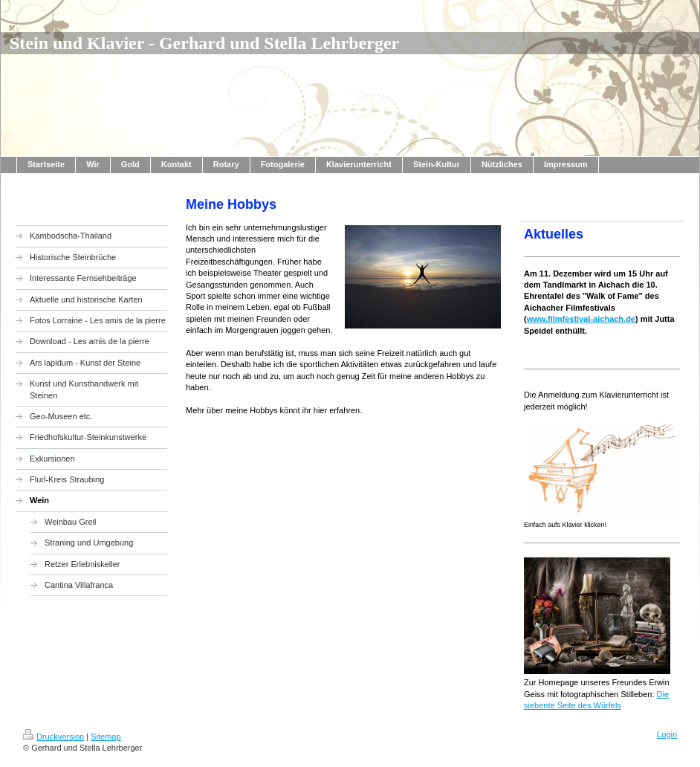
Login (667, 734)
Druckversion (54, 737)
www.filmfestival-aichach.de (581, 319)
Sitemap (106, 737)
